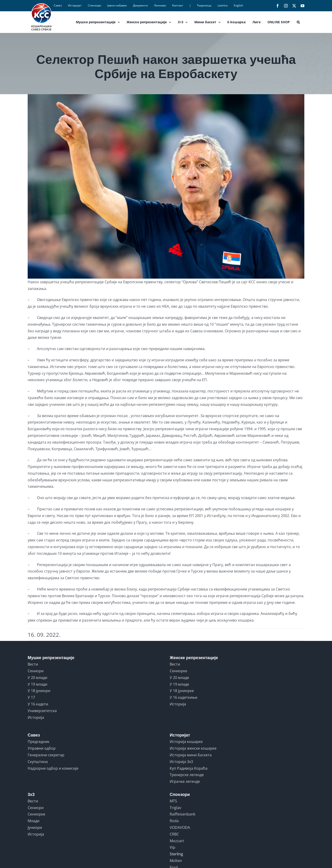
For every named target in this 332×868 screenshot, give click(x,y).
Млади (34, 821)
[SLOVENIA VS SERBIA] (166, 186)
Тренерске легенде (187, 775)
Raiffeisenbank (182, 814)
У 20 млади (37, 678)
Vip (172, 847)
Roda (174, 821)
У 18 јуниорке (182, 691)
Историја (36, 717)
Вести (33, 664)
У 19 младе (179, 684)
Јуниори (35, 827)
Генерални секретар (46, 755)
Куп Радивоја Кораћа (189, 768)
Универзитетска (42, 711)
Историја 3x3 (181, 762)
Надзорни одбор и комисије (53, 768)
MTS (173, 801)
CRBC (174, 834)
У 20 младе (179, 678)
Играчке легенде (185, 781)
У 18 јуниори (39, 691)
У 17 (31, 697)
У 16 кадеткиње (184, 697)
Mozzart (177, 841)
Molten (176, 861)
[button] (298, 22)
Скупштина (38, 762)
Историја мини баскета (191, 755)
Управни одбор (42, 748)
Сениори (36, 671)
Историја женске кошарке (193, 748)
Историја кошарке (186, 742)
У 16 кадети (38, 704)
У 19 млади (37, 684)
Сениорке (178, 671)
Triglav (175, 808)
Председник (39, 742)
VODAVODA (180, 827)
